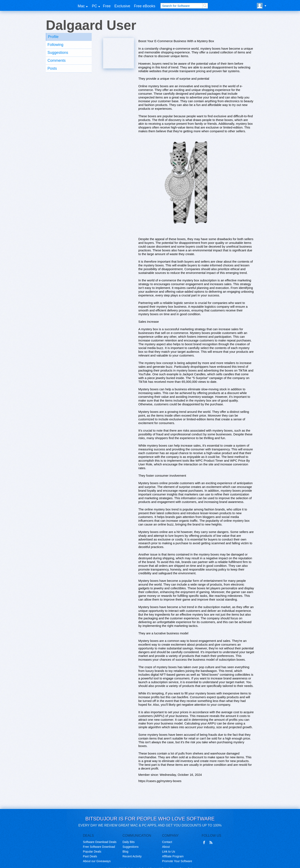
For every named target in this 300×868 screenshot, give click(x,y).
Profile (53, 37)
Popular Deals (92, 852)
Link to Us (169, 852)
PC (94, 6)
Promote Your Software (177, 861)
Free (107, 6)
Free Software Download (99, 847)
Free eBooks (145, 6)
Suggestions (58, 53)
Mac (81, 6)
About (166, 847)
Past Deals (90, 856)
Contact (167, 842)
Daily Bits (129, 842)
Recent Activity (132, 856)
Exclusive (122, 6)
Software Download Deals (100, 842)
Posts (52, 68)
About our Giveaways (97, 861)
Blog (125, 852)
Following (55, 45)
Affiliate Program (173, 856)
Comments (57, 60)
